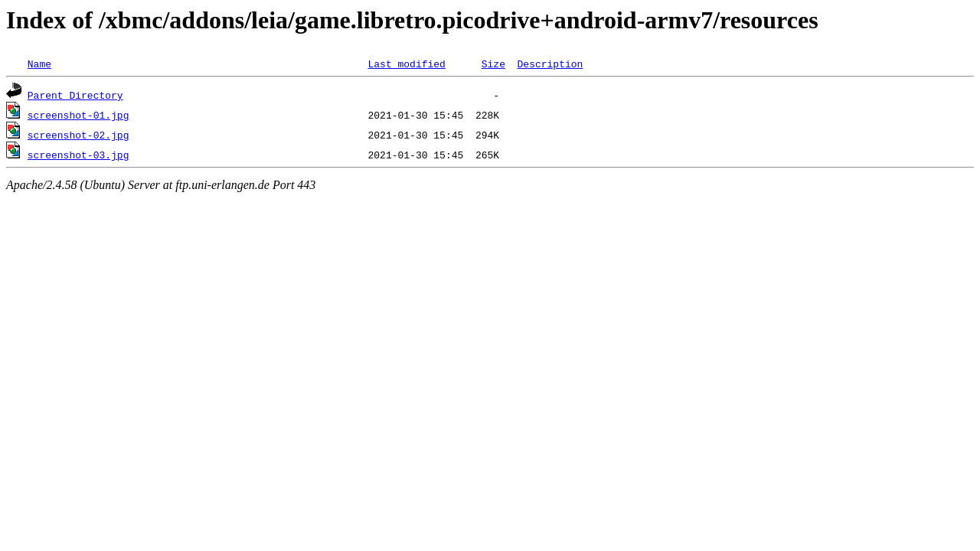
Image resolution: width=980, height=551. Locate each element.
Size (493, 64)
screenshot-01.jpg (78, 115)
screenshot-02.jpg (78, 135)
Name (39, 64)
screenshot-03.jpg (78, 155)
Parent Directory (75, 95)
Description (550, 64)
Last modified (406, 64)
